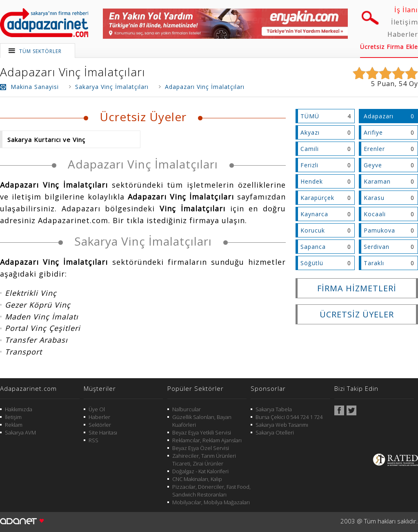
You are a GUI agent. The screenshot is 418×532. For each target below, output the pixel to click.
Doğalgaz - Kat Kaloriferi (200, 471)
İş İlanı (406, 10)
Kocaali (375, 214)
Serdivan (377, 247)
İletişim (405, 22)
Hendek (312, 181)
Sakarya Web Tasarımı (282, 425)
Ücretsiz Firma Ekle (389, 47)
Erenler (374, 149)
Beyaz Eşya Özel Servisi (201, 448)
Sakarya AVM (20, 432)
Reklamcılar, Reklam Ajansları (207, 440)
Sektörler (100, 425)
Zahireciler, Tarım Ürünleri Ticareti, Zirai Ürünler (204, 460)
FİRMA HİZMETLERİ (357, 288)
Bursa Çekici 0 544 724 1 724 (289, 417)
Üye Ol (97, 409)
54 (403, 84)
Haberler (403, 34)
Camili (310, 149)
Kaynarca (314, 214)
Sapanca (313, 247)
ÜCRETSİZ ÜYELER (357, 314)
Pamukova (379, 230)
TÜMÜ (310, 116)
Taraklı (374, 263)
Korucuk (313, 230)
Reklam (14, 425)
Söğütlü (312, 263)
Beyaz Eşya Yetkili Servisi (202, 432)
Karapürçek (317, 198)
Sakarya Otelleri (275, 432)
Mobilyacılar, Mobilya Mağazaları (211, 502)
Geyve (373, 165)
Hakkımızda (19, 409)
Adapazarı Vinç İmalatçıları (73, 72)
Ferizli (309, 165)
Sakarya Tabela (274, 409)
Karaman (377, 181)
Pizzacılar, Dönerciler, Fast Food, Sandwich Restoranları (211, 491)
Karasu (374, 198)
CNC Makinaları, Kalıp (197, 479)
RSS (93, 440)
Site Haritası (103, 432)
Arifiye (373, 132)
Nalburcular (187, 409)
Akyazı (310, 132)
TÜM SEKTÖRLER (40, 51)
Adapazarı (379, 116)
